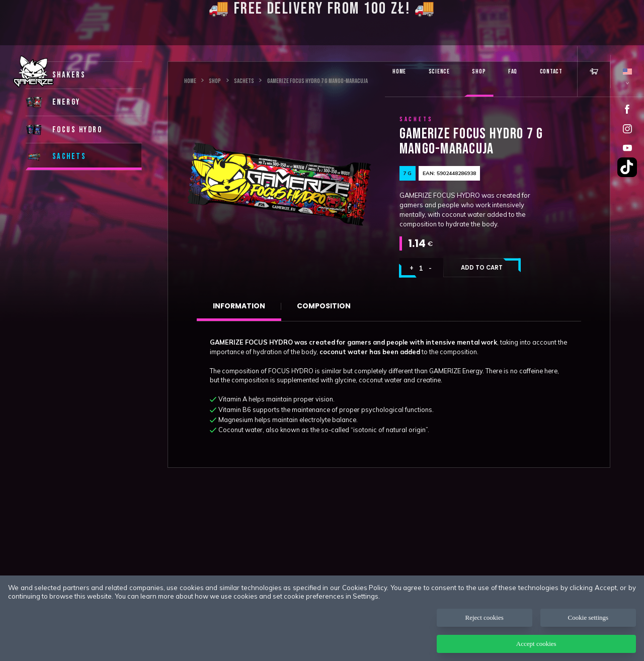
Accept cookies (536, 644)
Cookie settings (588, 617)
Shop (479, 71)
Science (439, 71)
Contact (551, 71)
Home (399, 71)
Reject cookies (485, 617)
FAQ (513, 71)
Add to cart (482, 268)
